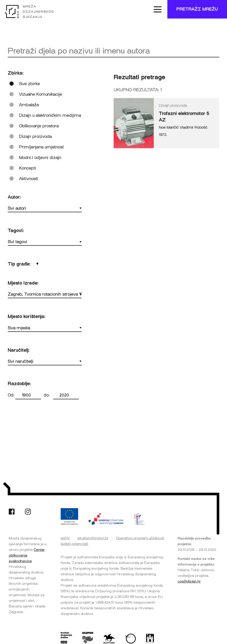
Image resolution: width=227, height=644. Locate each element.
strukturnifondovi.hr (93, 538)
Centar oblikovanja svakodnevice (27, 555)
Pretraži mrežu (197, 9)
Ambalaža (29, 105)
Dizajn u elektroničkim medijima (50, 115)
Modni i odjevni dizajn (40, 158)
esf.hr (65, 538)
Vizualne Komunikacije (40, 94)
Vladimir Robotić (194, 127)
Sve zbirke (29, 84)
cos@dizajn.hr (189, 581)
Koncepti (28, 168)
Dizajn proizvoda (35, 136)
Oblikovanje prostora (39, 126)
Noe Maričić (169, 127)
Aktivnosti (29, 179)
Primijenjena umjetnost (41, 147)
